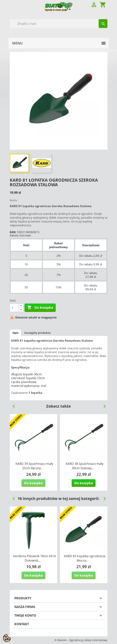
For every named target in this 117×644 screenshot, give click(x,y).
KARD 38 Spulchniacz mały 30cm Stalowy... (85, 466)
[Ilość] (14, 308)
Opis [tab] (15, 333)
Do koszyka (40, 308)
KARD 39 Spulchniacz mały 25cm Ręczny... (34, 466)
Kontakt (22, 624)
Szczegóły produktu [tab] (37, 333)
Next (103, 405)
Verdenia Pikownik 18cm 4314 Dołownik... (34, 558)
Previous (12, 405)
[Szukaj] (59, 24)
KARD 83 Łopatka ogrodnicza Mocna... (85, 558)
